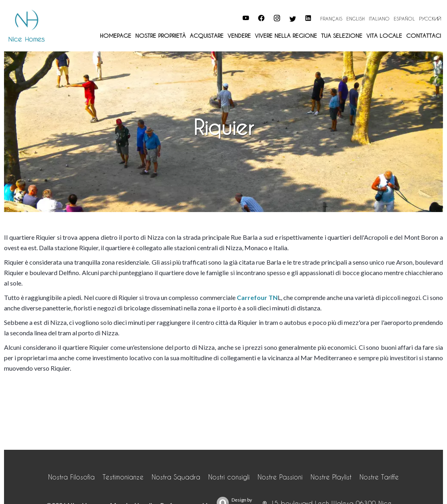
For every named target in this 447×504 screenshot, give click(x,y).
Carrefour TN (257, 297)
